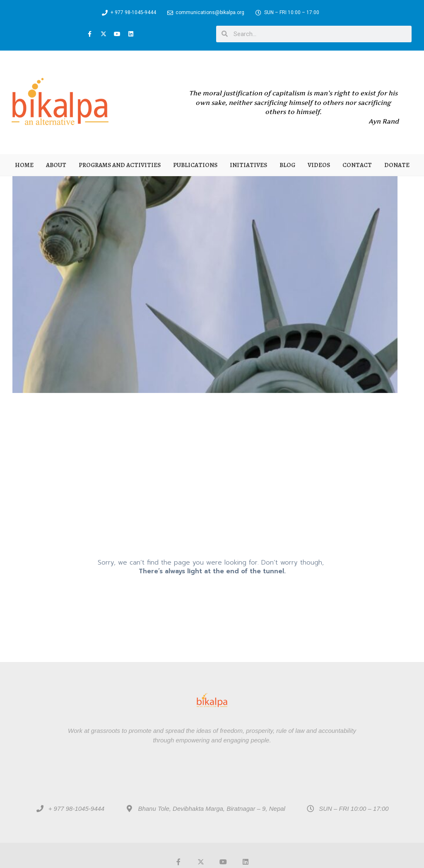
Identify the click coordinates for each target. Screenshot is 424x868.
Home (24, 165)
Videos (319, 165)
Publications (195, 165)
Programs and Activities (120, 165)
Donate (397, 165)
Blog (287, 165)
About (56, 165)
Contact (357, 165)
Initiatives (248, 165)
